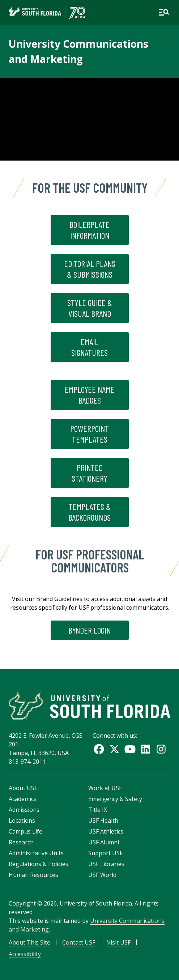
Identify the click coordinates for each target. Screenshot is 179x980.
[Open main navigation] (164, 12)
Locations (22, 821)
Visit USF (119, 942)
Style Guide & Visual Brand (90, 308)
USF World (102, 875)
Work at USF (105, 788)
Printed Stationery (89, 473)
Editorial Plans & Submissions (90, 269)
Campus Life (25, 831)
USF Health (103, 821)
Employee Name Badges (89, 395)
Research (21, 842)
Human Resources (33, 875)
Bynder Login (89, 630)
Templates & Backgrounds (89, 512)
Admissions (24, 810)
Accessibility (25, 954)
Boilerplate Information (89, 230)
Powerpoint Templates (89, 434)
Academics (23, 799)
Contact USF (79, 942)
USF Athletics (106, 831)
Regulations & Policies (39, 864)
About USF (23, 788)
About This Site (29, 942)
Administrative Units (36, 853)
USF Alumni (104, 842)
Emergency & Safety (115, 799)
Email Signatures (89, 347)
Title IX (98, 810)
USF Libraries (106, 864)
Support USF (105, 853)
